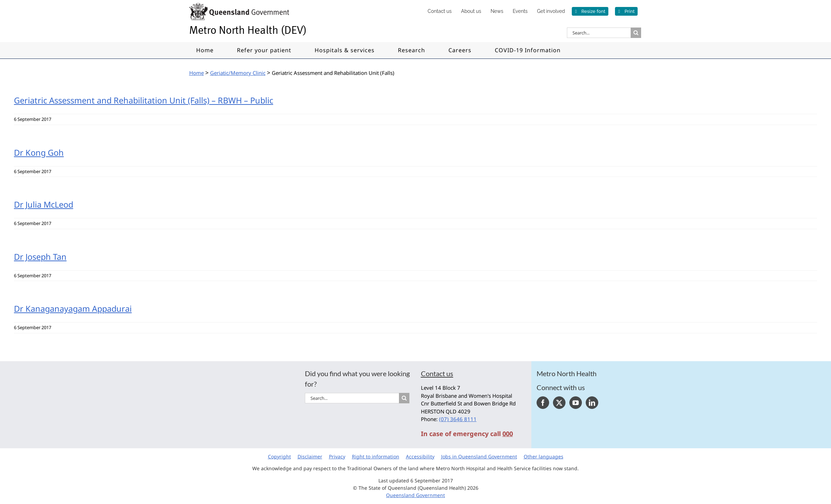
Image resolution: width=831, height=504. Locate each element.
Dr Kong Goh (39, 153)
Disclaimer (310, 456)
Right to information (376, 456)
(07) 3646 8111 (458, 419)
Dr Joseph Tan (40, 257)
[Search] (636, 33)
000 (508, 434)
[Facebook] (543, 403)
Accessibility (420, 456)
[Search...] (599, 33)
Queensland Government (415, 495)
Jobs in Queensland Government (479, 456)
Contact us (437, 373)
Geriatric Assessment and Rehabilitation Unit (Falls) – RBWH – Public (144, 100)
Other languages (544, 456)
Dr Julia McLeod (44, 204)
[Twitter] (559, 403)
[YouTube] (576, 403)
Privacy (337, 456)
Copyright (279, 456)
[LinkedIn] (592, 403)
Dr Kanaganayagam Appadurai (73, 309)
